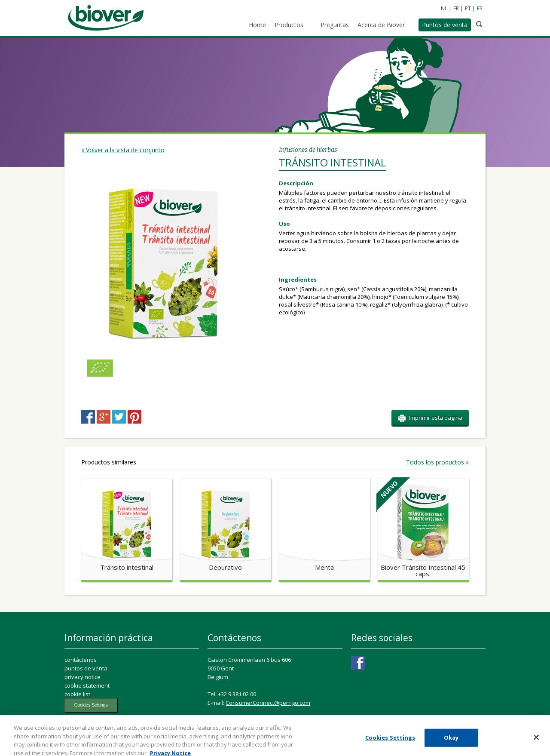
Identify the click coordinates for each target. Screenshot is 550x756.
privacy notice (82, 677)
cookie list (77, 694)
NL (444, 8)
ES (480, 8)
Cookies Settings (91, 705)
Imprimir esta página (430, 418)
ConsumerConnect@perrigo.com (268, 703)
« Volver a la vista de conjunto (123, 150)
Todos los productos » (437, 462)
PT (468, 8)
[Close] (536, 741)
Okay (451, 741)
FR (456, 8)
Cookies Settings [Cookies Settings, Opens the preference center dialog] (390, 741)
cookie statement (87, 685)
